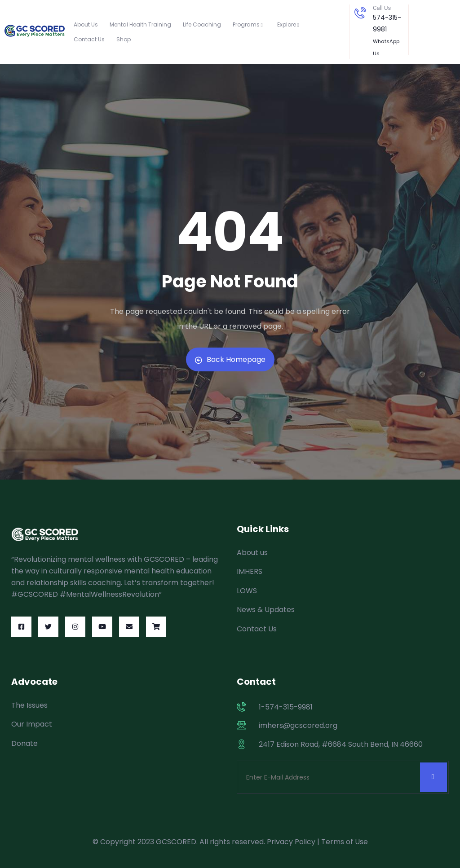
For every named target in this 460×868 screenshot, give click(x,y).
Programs (249, 24)
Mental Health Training (140, 24)
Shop (124, 39)
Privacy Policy (291, 842)
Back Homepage (230, 359)
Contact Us (89, 39)
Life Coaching (202, 24)
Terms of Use (345, 842)
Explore (290, 24)
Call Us (382, 8)
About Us (86, 24)
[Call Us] (360, 13)
